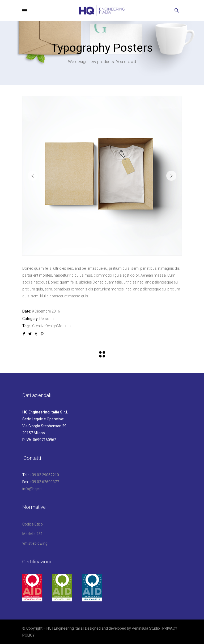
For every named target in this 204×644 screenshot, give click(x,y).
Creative (39, 326)
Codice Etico (33, 524)
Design (51, 326)
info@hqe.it (32, 489)
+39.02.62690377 (44, 482)
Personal (47, 319)
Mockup (64, 326)
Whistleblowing (35, 543)
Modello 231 (33, 534)
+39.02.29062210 (44, 475)
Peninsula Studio (146, 628)
